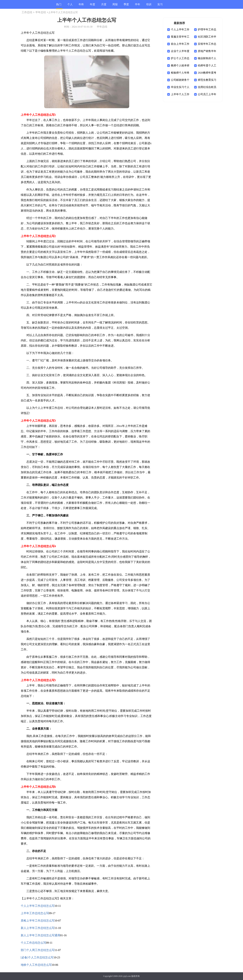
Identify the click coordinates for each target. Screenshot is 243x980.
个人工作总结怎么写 (33, 943)
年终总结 (81, 6)
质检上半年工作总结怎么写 (38, 921)
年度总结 (92, 6)
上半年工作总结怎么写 (35, 913)
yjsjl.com (127, 976)
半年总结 (138, 6)
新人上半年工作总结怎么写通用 (40, 935)
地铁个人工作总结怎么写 (36, 965)
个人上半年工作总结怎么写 (38, 906)
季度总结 (126, 6)
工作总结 (27, 12)
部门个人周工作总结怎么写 (38, 950)
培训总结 (149, 6)
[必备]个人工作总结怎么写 (37, 957)
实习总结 (160, 6)
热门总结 (59, 6)
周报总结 (115, 6)
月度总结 (104, 6)
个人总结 (70, 6)
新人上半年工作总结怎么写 (38, 928)
